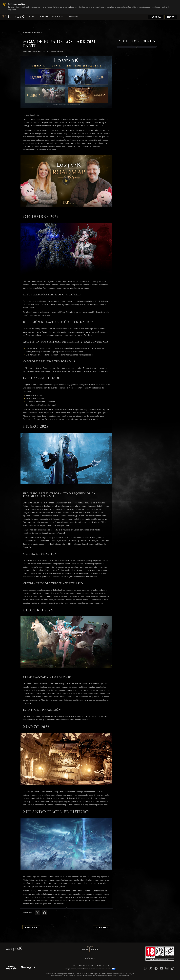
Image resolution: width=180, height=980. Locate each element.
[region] (137, 105)
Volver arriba (90, 949)
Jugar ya (156, 17)
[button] (66, 82)
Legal (73, 965)
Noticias (44, 17)
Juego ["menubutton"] (32, 17)
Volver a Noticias (32, 32)
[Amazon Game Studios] (11, 968)
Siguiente (102, 927)
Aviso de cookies (103, 965)
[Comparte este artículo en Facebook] (44, 913)
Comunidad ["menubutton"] (59, 17)
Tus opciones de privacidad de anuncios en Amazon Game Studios (90, 969)
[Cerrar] (177, 3)
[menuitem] (32, 17)
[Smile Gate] (28, 968)
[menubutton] (90, 958)
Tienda (171, 17)
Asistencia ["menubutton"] (75, 17)
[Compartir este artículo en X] (38, 913)
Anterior (31, 927)
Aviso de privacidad (86, 965)
